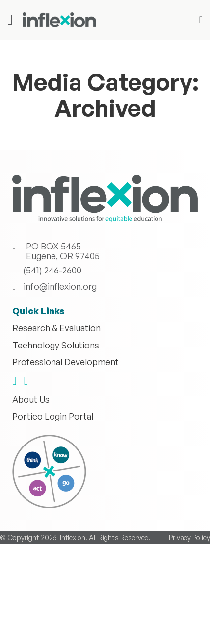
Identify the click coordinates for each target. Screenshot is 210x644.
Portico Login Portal (53, 417)
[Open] (10, 20)
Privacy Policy (189, 611)
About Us (31, 400)
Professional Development (66, 362)
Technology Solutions (56, 346)
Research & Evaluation (56, 328)
